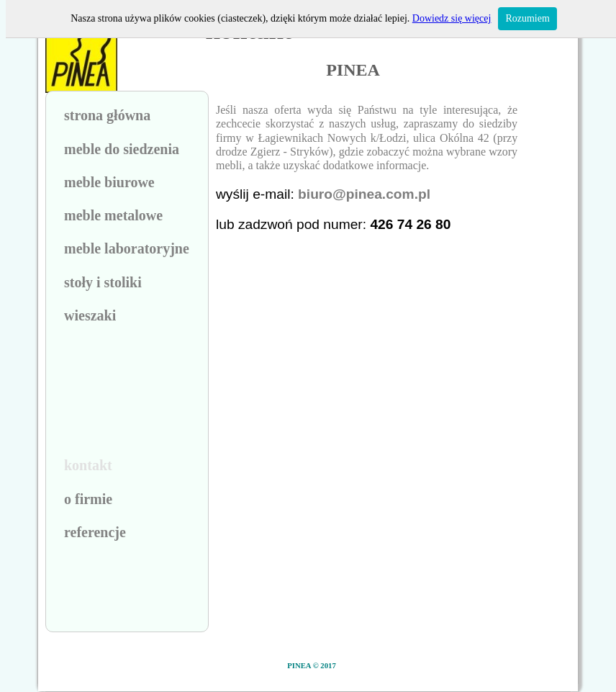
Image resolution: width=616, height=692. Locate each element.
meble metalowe (113, 215)
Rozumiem (527, 18)
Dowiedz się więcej (452, 18)
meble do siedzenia (122, 149)
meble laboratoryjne (127, 248)
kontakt (88, 465)
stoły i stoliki (103, 282)
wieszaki (90, 315)
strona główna (107, 115)
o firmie (88, 499)
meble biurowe (109, 182)
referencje (95, 532)
